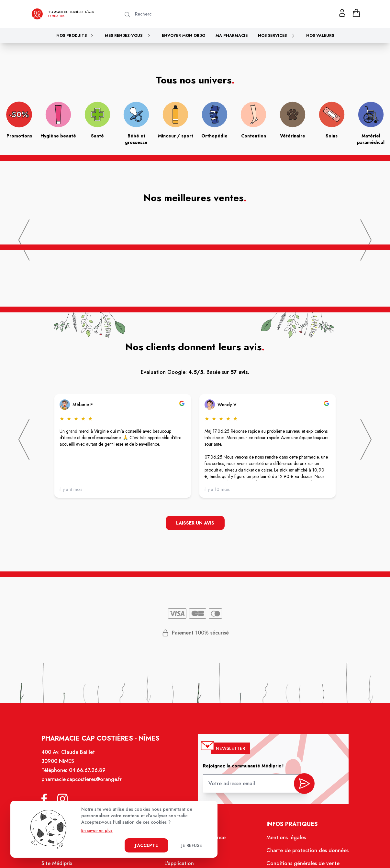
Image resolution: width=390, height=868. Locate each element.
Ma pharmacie (232, 36)
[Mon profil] (342, 13)
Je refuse (192, 845)
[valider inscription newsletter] (301, 787)
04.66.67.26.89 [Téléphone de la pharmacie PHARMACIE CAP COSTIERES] (91, 776)
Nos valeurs (320, 36)
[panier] (356, 13)
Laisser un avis (195, 523)
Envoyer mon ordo (184, 36)
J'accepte (146, 845)
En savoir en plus (97, 830)
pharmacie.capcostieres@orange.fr (86, 784)
